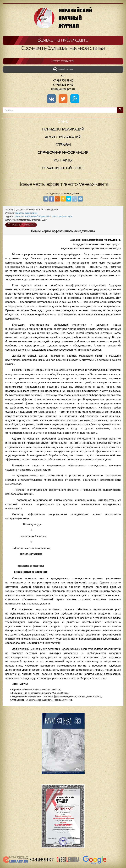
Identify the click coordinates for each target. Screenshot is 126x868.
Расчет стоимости (63, 61)
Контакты (63, 161)
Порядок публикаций (63, 130)
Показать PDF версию (21, 225)
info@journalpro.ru (63, 89)
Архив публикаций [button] (63, 137)
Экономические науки (26, 213)
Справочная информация (63, 153)
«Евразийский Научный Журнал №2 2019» (43, 216)
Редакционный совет (63, 168)
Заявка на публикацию (63, 40)
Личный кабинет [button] (63, 69)
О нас (63, 122)
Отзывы (63, 145)
